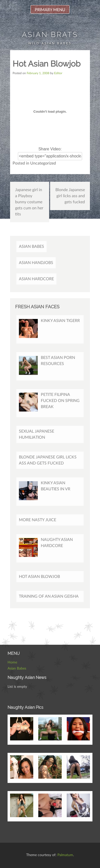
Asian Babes (31, 247)
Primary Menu (50, 10)
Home (12, 662)
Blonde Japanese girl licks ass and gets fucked (70, 196)
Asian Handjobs (36, 263)
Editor (58, 73)
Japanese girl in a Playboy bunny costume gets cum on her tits (29, 202)
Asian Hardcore (36, 279)
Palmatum (65, 855)
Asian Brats (50, 35)
